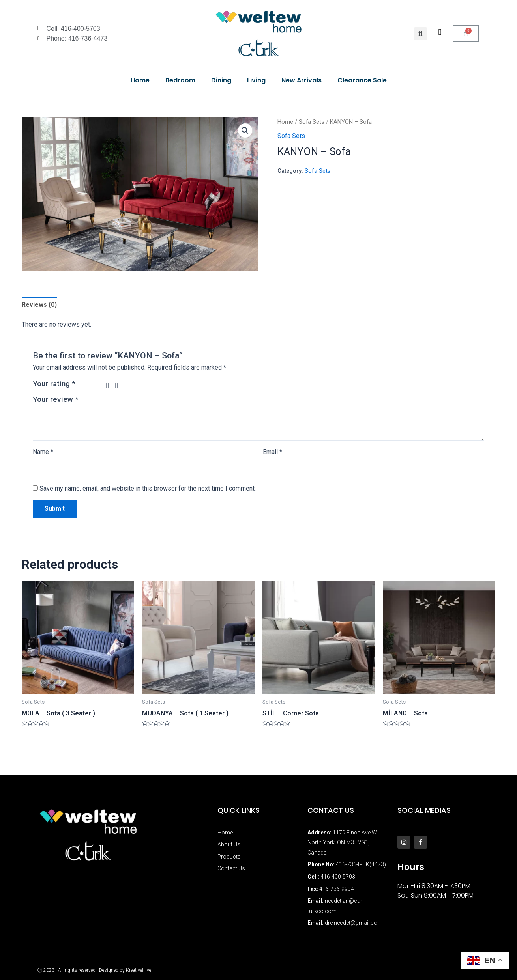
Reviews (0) (39, 305)
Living (256, 80)
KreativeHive (139, 970)
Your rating (54, 384)
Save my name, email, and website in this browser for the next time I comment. (148, 488)
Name (43, 452)
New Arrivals (302, 80)
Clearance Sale (362, 80)
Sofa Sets (312, 122)
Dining (221, 80)
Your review (55, 399)
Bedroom (180, 80)
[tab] (39, 305)
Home (140, 80)
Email (273, 452)
